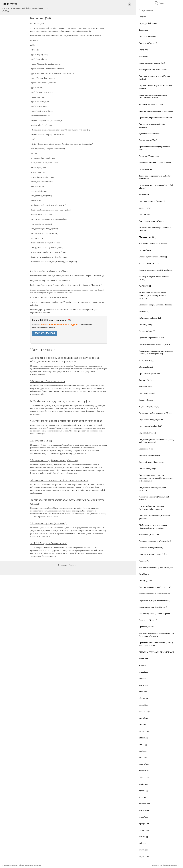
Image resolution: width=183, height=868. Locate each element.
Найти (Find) (144, 311)
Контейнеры (144, 195)
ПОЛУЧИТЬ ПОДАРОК (45, 333)
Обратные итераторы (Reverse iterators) (154, 600)
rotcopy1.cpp (144, 830)
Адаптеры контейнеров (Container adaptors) (156, 567)
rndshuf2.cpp (144, 777)
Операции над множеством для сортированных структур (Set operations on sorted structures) (156, 478)
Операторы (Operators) (148, 43)
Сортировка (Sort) (146, 449)
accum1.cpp (143, 659)
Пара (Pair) (143, 50)
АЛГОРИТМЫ (145, 286)
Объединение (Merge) (148, 469)
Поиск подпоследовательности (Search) (155, 344)
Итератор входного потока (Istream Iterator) (156, 270)
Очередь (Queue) (146, 581)
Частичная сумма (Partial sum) (151, 548)
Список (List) (144, 214)
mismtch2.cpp (144, 705)
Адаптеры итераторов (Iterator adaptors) (155, 594)
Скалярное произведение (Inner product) (155, 541)
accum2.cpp (143, 665)
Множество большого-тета (48, 381)
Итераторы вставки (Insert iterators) (153, 607)
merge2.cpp (143, 784)
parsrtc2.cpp (144, 718)
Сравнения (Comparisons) (149, 156)
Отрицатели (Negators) (148, 620)
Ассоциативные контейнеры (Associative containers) (23, 865)
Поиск (159, 3)
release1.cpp (144, 837)
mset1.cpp (143, 758)
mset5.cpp (143, 751)
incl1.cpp (142, 843)
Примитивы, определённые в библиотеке (155, 117)
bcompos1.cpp (144, 804)
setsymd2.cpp (144, 810)
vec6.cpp (142, 725)
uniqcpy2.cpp (144, 764)
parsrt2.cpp (143, 744)
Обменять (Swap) (146, 367)
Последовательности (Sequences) (152, 201)
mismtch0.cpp (144, 771)
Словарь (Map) (145, 250)
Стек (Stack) (144, 574)
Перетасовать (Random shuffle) (151, 426)
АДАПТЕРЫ (144, 561)
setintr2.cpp (143, 850)
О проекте (63, 565)
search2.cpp (143, 672)
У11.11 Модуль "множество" (49, 543)
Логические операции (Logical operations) (155, 163)
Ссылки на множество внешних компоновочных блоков (66, 421)
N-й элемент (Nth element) (149, 455)
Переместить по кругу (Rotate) (151, 420)
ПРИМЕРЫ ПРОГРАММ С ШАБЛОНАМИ (156, 652)
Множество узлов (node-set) (48, 523)
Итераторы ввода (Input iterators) (152, 63)
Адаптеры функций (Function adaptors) (154, 614)
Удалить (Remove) (146, 400)
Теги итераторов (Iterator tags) (151, 104)
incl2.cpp (142, 679)
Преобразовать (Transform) (150, 374)
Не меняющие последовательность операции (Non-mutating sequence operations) (153, 295)
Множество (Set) (41, 441)
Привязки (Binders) (147, 627)
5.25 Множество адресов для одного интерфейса (62, 401)
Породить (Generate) (147, 393)
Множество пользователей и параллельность (59, 480)
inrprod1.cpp (144, 856)
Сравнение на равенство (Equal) (152, 338)
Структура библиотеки (148, 23)
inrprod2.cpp (144, 731)
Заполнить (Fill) (145, 387)
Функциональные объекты (149, 133)
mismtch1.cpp (144, 711)
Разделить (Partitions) (147, 433)
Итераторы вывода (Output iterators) (153, 69)
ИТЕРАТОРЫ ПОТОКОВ (149, 263)
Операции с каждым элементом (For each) (156, 305)
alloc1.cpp (143, 692)
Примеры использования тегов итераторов (156, 111)
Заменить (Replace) (147, 380)
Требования (144, 30)
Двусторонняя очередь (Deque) (151, 221)
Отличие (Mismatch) (147, 331)
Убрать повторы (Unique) (149, 406)
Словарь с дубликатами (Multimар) (153, 257)
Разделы (73, 565)
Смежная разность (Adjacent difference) (155, 554)
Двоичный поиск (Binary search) (152, 462)
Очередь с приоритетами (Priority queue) (155, 587)
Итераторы (143, 56)
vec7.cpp (142, 797)
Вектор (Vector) (145, 208)
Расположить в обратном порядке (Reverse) (156, 413)
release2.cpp (144, 698)
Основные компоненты (148, 37)
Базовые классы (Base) (148, 140)
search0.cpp (143, 817)
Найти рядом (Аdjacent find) (150, 318)
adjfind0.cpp (144, 738)
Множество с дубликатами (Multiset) (154, 244)
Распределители (145, 169)
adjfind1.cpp (144, 791)
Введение (143, 17)
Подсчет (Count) (145, 325)
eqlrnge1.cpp (144, 823)
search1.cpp (143, 685)
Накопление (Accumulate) (149, 534)
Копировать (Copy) (146, 360)
